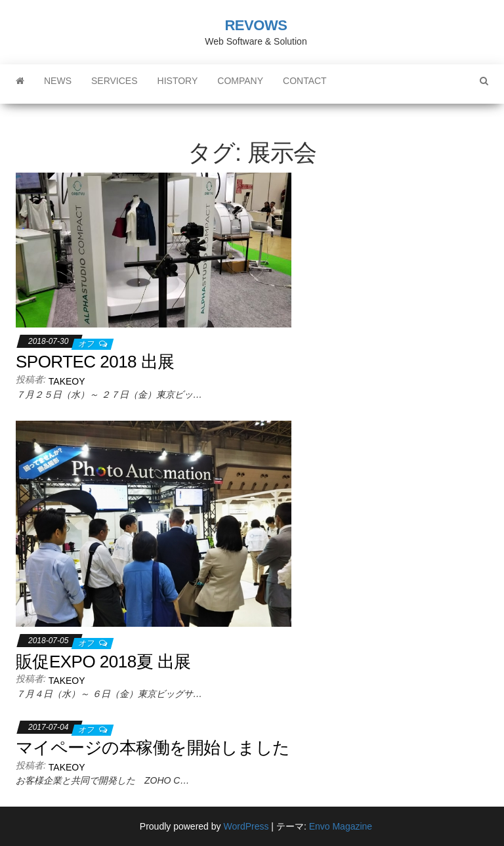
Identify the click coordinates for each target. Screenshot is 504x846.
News (58, 81)
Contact (305, 81)
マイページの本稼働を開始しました (153, 748)
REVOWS (256, 25)
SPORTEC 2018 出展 (95, 362)
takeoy (67, 381)
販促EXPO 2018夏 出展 (103, 662)
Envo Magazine (341, 826)
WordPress (246, 826)
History (178, 81)
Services (115, 81)
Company (240, 81)
